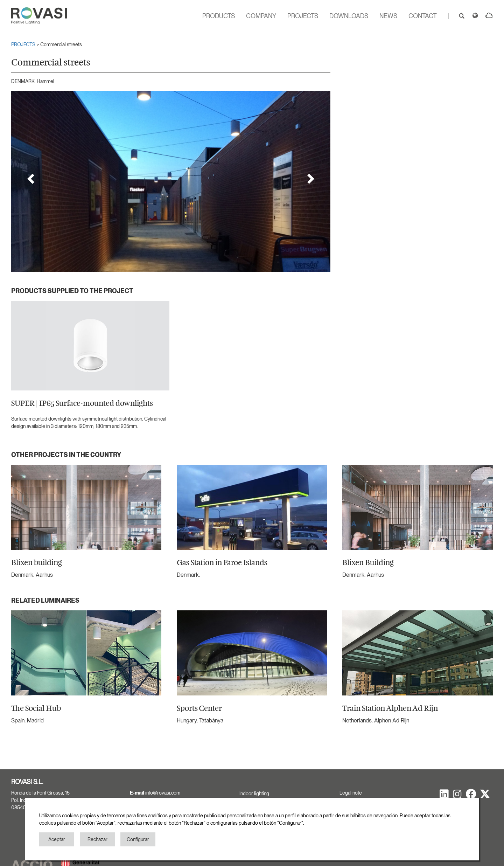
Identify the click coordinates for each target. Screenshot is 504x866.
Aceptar (57, 839)
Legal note (351, 793)
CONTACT (423, 16)
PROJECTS (303, 16)
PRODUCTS (219, 16)
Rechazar (97, 839)
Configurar (138, 839)
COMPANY (261, 16)
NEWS (388, 16)
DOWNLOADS (349, 16)
